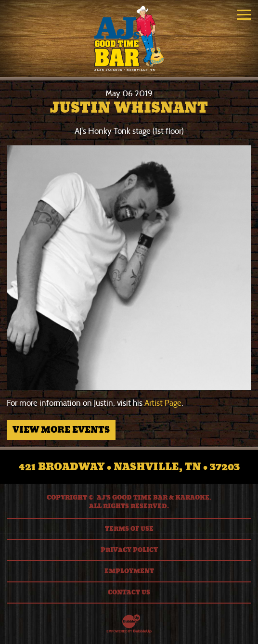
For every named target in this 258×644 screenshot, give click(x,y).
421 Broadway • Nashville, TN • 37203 (129, 467)
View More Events (61, 430)
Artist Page (163, 403)
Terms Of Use (129, 529)
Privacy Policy (129, 550)
